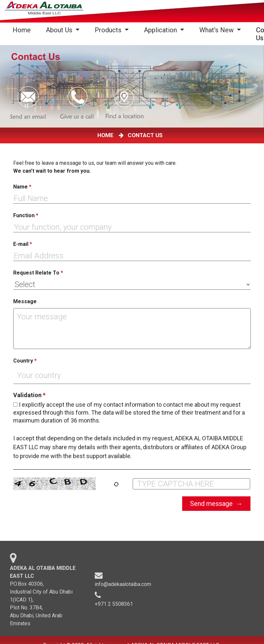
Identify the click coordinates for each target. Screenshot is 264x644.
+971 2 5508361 (114, 606)
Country (25, 361)
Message (25, 301)
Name (22, 187)
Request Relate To (38, 273)
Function (26, 215)
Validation (29, 395)
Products (109, 30)
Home (23, 30)
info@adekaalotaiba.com (123, 586)
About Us (60, 30)
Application (161, 30)
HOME (107, 135)
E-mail (23, 244)
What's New (217, 30)
